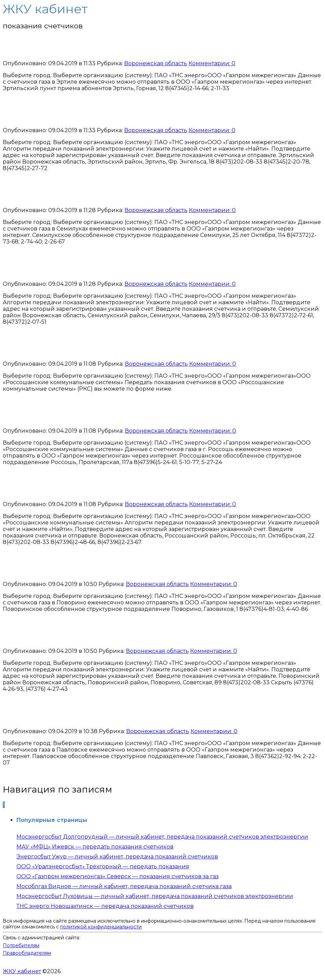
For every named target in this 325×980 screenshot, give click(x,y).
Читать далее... (23, 100)
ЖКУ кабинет (22, 971)
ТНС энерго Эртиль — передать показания (103, 115)
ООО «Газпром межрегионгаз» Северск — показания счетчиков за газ (118, 876)
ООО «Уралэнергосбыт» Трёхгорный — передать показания (103, 866)
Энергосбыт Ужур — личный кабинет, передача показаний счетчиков (117, 857)
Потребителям (21, 946)
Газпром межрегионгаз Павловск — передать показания (137, 716)
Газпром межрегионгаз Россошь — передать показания (134, 416)
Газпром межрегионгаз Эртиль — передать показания (131, 48)
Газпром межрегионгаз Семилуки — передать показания (138, 195)
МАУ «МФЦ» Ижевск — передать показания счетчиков (95, 847)
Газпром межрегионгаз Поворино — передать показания (138, 569)
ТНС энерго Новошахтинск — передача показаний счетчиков (105, 906)
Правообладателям (27, 953)
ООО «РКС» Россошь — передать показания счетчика (127, 349)
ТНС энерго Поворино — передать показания (110, 636)
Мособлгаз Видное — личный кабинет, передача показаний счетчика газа (124, 886)
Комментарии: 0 (212, 63)
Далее (30, 805)
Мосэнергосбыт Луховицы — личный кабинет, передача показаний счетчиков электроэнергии (155, 896)
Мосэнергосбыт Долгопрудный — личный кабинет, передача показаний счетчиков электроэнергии (162, 837)
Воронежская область (156, 63)
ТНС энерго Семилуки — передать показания (110, 269)
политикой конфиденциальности (101, 927)
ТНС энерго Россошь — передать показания (106, 489)
